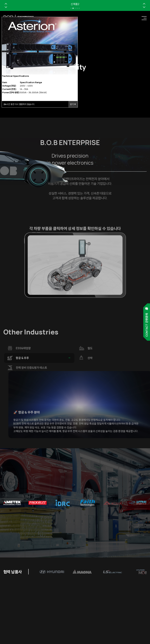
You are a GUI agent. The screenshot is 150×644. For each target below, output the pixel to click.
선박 (115, 365)
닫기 (73, 104)
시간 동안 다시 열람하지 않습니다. (19, 104)
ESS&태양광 (43, 356)
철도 (115, 356)
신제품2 (75, 4)
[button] (6, 4)
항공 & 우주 (43, 365)
